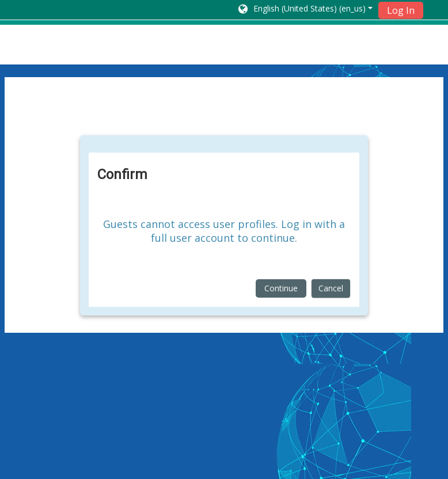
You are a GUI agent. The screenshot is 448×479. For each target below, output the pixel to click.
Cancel (331, 288)
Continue (281, 288)
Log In (401, 10)
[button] (305, 10)
